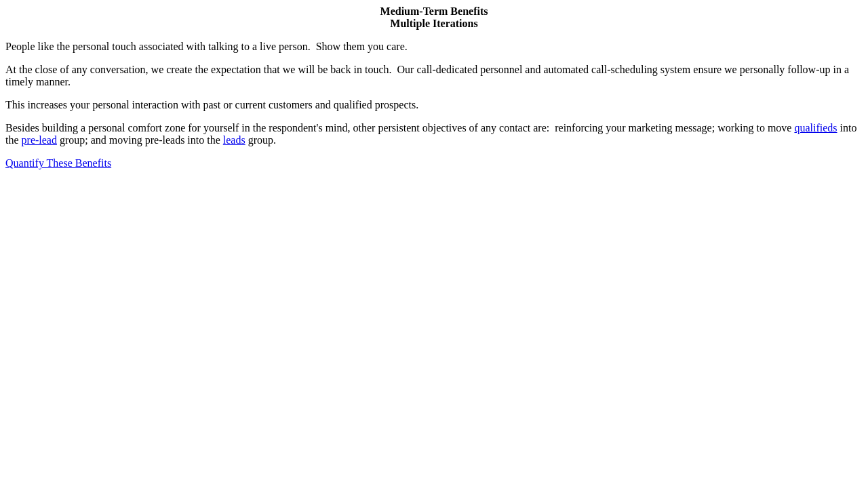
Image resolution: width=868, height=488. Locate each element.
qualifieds (815, 128)
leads (234, 140)
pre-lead (39, 140)
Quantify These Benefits (58, 163)
